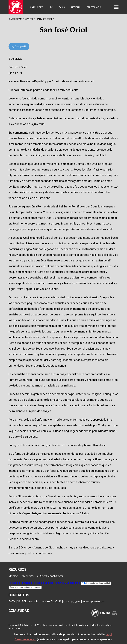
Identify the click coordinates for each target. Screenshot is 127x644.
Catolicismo (37, 7)
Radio (62, 7)
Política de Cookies (43, 583)
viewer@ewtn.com (93, 602)
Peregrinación (95, 7)
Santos (29, 19)
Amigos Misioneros (50, 576)
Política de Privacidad (20, 583)
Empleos (28, 576)
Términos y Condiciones (67, 583)
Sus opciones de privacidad (96, 583)
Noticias (76, 7)
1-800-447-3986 (72, 602)
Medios (13, 576)
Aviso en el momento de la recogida (25, 587)
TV (51, 7)
